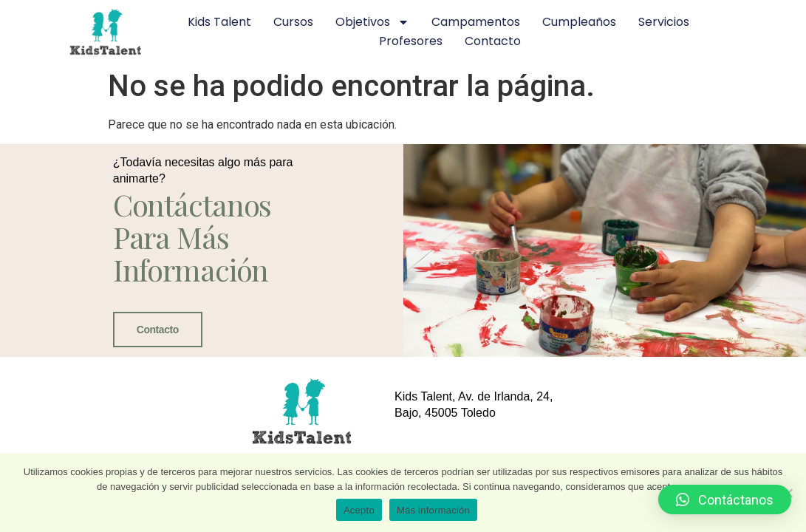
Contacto (493, 41)
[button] (725, 499)
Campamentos (476, 22)
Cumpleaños (579, 22)
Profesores (411, 41)
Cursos (293, 22)
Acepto (359, 510)
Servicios (664, 22)
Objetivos (372, 22)
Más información (433, 510)
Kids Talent (219, 22)
